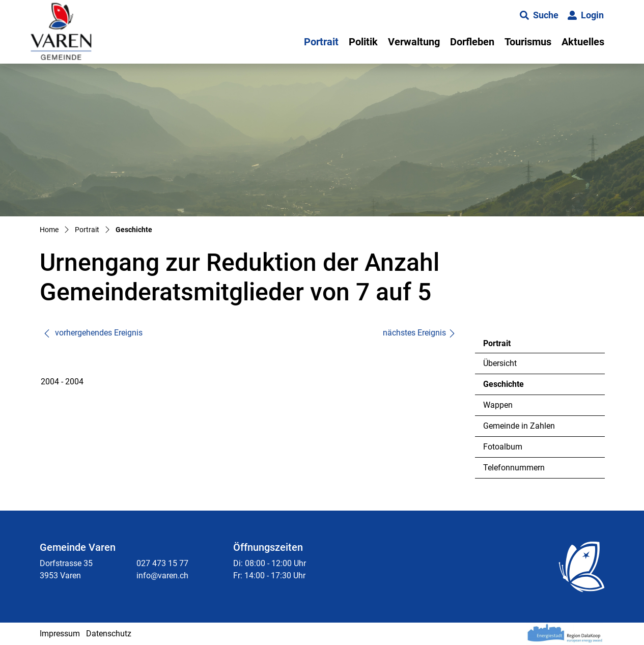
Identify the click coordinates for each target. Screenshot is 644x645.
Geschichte (511, 387)
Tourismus (528, 42)
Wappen (498, 405)
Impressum (60, 634)
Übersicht (500, 363)
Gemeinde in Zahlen (519, 426)
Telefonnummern (514, 468)
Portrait (321, 42)
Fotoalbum (503, 447)
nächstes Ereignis (419, 333)
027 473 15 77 (162, 563)
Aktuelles (583, 42)
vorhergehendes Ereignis (93, 333)
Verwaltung (414, 42)
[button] (539, 15)
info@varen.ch (162, 576)
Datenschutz (109, 634)
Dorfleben (472, 42)
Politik (363, 42)
